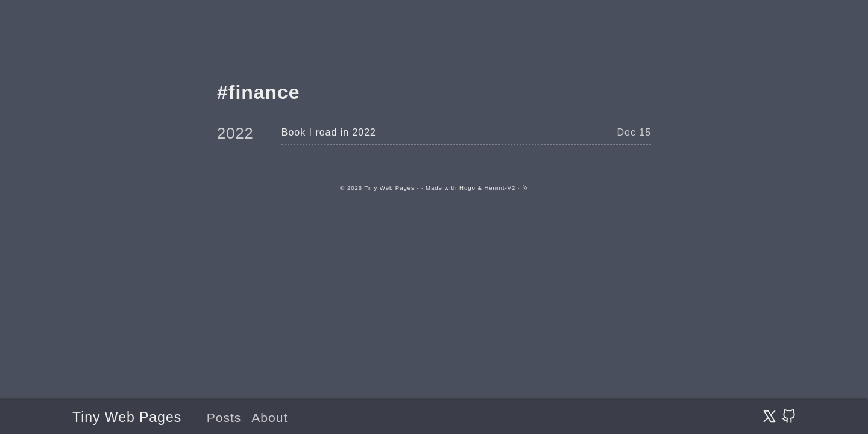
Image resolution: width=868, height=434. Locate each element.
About (269, 417)
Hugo (467, 188)
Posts (224, 417)
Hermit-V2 (500, 188)
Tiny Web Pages (127, 417)
